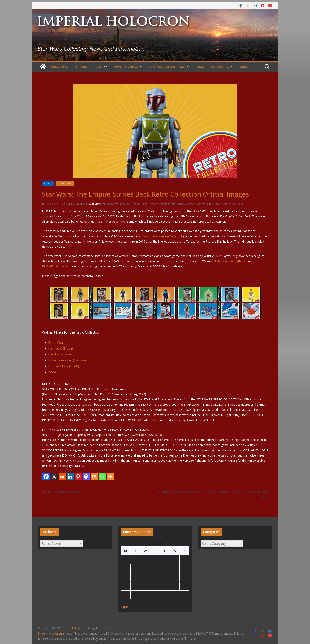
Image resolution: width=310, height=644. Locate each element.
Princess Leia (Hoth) (64, 366)
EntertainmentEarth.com (231, 261)
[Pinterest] (78, 477)
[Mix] (94, 477)
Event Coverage (126, 67)
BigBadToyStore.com (56, 266)
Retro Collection (186, 204)
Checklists (60, 67)
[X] (54, 477)
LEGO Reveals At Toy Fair (60, 492)
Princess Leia (168, 204)
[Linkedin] (70, 477)
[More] (110, 477)
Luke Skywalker (150, 204)
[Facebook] (46, 477)
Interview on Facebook (168, 236)
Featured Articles (88, 67)
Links (201, 67)
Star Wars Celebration (167, 67)
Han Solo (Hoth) (61, 348)
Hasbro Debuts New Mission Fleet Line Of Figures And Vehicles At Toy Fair (215, 495)
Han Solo (125, 204)
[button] (105, 67)
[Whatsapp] (102, 477)
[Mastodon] (86, 477)
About (245, 67)
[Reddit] (62, 477)
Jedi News (144, 236)
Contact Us (220, 67)
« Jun (124, 607)
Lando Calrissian (61, 354)
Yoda (241, 204)
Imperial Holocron (50, 633)
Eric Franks (77, 204)
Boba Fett (56, 343)
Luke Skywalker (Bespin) (67, 360)
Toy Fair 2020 (65, 184)
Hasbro (48, 184)
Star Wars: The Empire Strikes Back (216, 204)
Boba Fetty (113, 204)
